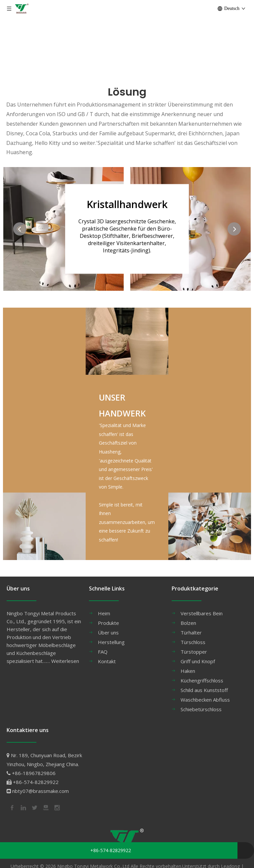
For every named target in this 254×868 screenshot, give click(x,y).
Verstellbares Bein (202, 613)
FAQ (103, 652)
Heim (104, 613)
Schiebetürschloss (201, 709)
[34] (127, 341)
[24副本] (210, 526)
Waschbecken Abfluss (205, 700)
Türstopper (194, 652)
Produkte (108, 623)
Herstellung (111, 642)
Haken (188, 671)
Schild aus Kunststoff (204, 690)
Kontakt (107, 661)
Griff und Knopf (198, 661)
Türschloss (193, 642)
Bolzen (188, 623)
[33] (44, 526)
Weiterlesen (65, 661)
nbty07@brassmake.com (41, 791)
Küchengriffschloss (202, 680)
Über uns (108, 632)
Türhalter (191, 632)
